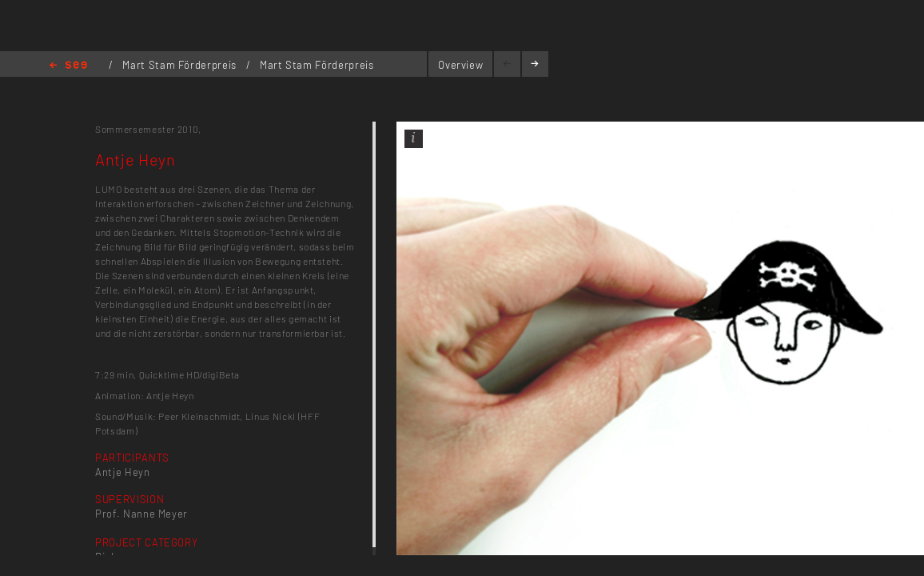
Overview (460, 65)
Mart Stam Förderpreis (181, 65)
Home (68, 66)
